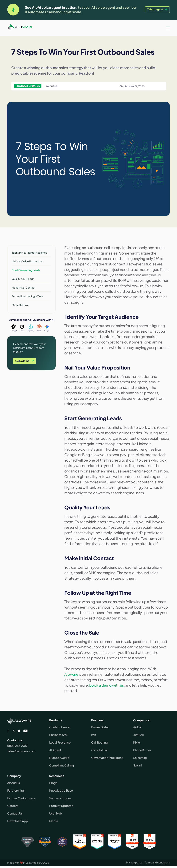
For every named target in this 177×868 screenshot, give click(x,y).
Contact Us (15, 813)
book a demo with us (106, 685)
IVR (93, 735)
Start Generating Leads (26, 270)
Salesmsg (140, 758)
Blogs (53, 783)
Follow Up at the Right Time (28, 296)
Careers (13, 806)
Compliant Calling (62, 765)
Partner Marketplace (21, 798)
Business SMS (59, 735)
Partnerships (16, 790)
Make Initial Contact (24, 287)
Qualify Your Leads (23, 279)
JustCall (138, 735)
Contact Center (60, 727)
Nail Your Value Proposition (27, 261)
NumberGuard (59, 758)
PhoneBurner (142, 750)
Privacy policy (134, 862)
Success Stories (60, 798)
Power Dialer (100, 727)
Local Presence (60, 742)
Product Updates (61, 806)
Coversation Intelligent (107, 758)
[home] (20, 28)
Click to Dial (99, 750)
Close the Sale (20, 305)
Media (54, 821)
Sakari (137, 765)
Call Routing (99, 742)
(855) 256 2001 (18, 746)
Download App (18, 821)
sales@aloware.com (21, 751)
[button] (168, 28)
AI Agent (55, 750)
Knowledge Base (61, 790)
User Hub (56, 813)
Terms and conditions (157, 862)
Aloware (71, 674)
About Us (14, 783)
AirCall (138, 727)
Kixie (137, 742)
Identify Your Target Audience (30, 253)
